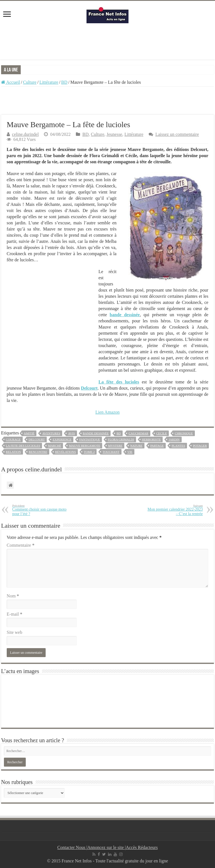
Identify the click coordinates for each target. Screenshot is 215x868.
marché (54, 446)
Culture (30, 82)
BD (64, 82)
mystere (115, 446)
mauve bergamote (85, 446)
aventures (51, 433)
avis (71, 433)
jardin (174, 439)
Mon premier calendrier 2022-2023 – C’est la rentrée (174, 510)
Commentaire (21, 545)
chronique (184, 433)
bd (119, 433)
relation (13, 452)
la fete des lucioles (23, 446)
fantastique (90, 439)
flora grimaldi (121, 439)
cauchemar (138, 433)
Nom (13, 596)
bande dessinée (96, 433)
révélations (66, 452)
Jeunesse (114, 134)
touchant (111, 452)
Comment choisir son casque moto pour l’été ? (41, 510)
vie (130, 452)
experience (62, 439)
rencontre (38, 452)
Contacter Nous (72, 847)
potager (200, 446)
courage (13, 439)
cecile (162, 433)
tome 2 (89, 452)
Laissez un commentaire (177, 134)
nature (136, 446)
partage (157, 446)
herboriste (151, 439)
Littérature (49, 82)
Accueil (11, 82)
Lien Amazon (108, 412)
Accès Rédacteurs (142, 847)
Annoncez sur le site (106, 847)
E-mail (15, 614)
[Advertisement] (107, 41)
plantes (178, 446)
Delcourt (37, 439)
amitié (29, 433)
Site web (15, 632)
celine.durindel (25, 134)
